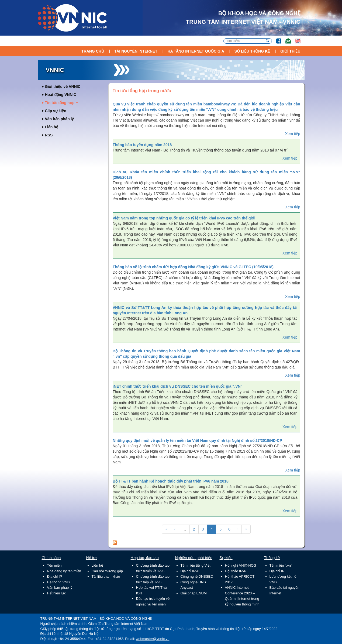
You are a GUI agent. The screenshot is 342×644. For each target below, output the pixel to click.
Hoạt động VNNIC (61, 95)
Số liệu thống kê (252, 51)
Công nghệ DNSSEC (197, 576)
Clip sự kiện (56, 111)
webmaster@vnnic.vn (153, 639)
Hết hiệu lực (57, 593)
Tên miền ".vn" (281, 565)
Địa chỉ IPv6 (190, 571)
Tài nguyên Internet (136, 51)
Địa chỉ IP (55, 576)
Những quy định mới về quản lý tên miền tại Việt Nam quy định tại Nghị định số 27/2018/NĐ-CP (197, 440)
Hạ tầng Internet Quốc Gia (196, 51)
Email (286, 38)
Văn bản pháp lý (60, 119)
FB (276, 38)
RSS (49, 135)
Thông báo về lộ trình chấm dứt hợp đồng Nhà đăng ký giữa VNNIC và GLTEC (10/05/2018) (193, 267)
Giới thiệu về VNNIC (63, 87)
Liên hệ (52, 127)
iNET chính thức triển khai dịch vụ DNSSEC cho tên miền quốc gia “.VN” (178, 386)
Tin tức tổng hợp (62, 103)
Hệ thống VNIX (59, 582)
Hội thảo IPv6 (236, 571)
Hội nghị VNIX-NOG (241, 565)
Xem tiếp (293, 134)
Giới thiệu (290, 51)
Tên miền (54, 565)
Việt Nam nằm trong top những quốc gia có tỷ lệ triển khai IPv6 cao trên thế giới (184, 218)
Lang (295, 38)
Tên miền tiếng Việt (196, 565)
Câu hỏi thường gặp (107, 571)
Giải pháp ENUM (194, 593)
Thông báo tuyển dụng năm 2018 (142, 145)
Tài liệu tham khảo (106, 576)
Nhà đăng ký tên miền (64, 571)
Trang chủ (93, 51)
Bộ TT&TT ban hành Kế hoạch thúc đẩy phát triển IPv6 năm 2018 (171, 481)
